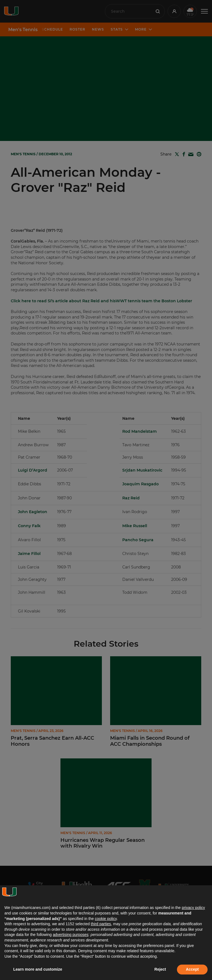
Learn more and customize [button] (38, 969)
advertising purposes (71, 935)
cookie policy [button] (106, 919)
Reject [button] (160, 969)
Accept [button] (192, 969)
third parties (101, 924)
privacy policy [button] (193, 908)
